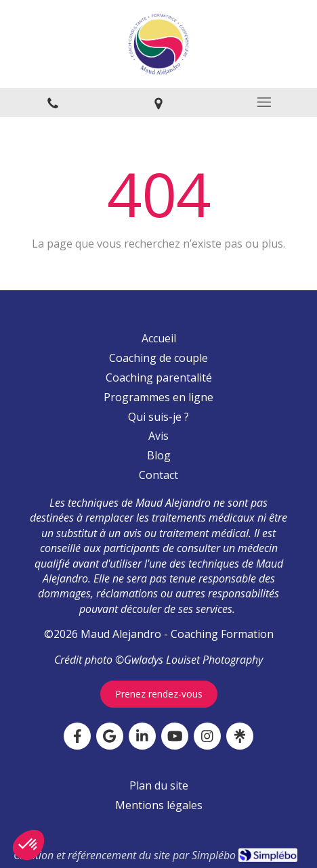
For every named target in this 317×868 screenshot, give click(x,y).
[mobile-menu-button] (264, 102)
